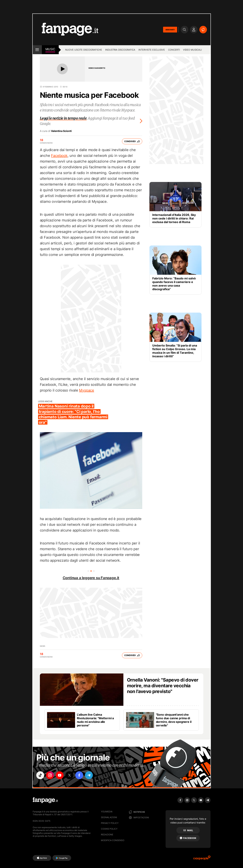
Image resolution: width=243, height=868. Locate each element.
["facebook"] (81, 775)
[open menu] (37, 50)
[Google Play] (62, 858)
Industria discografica (120, 50)
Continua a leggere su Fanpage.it (91, 578)
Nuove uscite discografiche (84, 50)
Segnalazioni (109, 817)
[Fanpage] (45, 800)
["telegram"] (91, 775)
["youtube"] (61, 775)
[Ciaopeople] (202, 859)
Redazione (107, 835)
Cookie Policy (109, 829)
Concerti (174, 50)
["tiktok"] (40, 775)
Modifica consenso (113, 840)
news (42, 646)
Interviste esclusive (152, 50)
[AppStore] (42, 858)
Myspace (87, 390)
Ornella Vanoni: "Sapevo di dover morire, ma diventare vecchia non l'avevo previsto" (163, 686)
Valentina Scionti (61, 131)
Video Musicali (192, 50)
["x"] (71, 775)
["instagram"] (50, 775)
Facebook (59, 156)
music (50, 49)
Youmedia (107, 812)
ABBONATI (170, 30)
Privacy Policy (110, 823)
